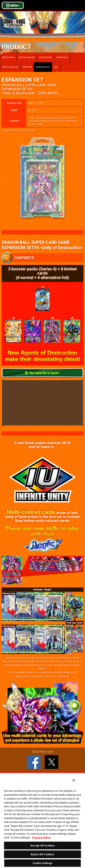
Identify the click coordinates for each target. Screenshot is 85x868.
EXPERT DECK (62, 57)
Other (56, 67)
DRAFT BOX (27, 67)
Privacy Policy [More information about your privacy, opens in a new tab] (41, 838)
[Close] (74, 780)
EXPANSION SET (43, 67)
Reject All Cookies (42, 854)
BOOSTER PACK (8, 55)
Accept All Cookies (42, 846)
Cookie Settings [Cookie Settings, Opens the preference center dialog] (43, 863)
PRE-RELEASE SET (27, 57)
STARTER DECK (45, 57)
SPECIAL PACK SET (10, 67)
